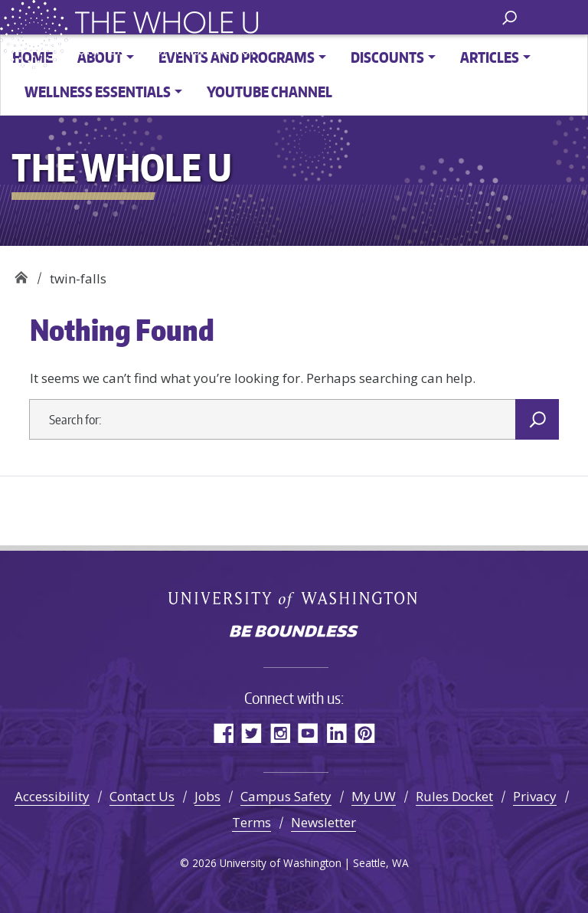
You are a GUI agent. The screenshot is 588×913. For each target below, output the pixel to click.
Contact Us (142, 796)
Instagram (280, 733)
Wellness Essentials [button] (98, 92)
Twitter (252, 733)
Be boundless (294, 633)
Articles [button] (490, 57)
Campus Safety (286, 796)
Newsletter (323, 822)
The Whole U (21, 273)
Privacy (535, 796)
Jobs (207, 796)
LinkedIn (336, 733)
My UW (374, 796)
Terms (252, 822)
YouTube (308, 733)
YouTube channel (269, 92)
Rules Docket (454, 796)
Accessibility (52, 796)
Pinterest (365, 733)
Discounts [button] (387, 57)
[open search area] (510, 16)
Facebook (223, 733)
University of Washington (294, 599)
